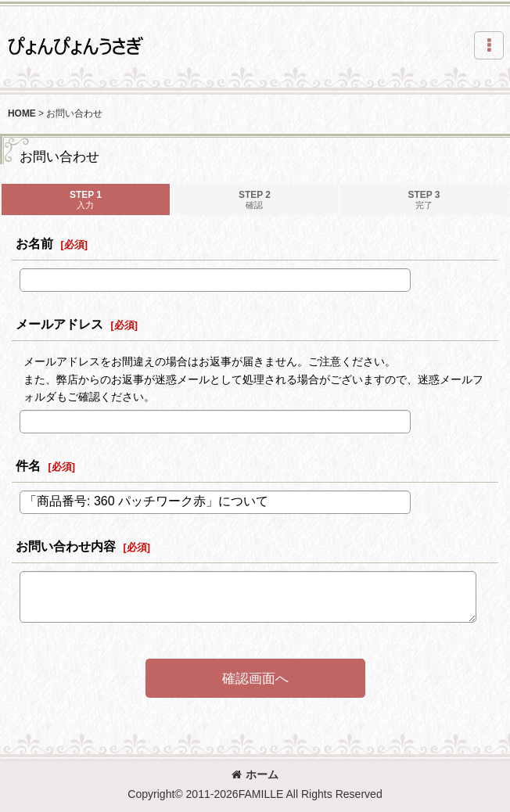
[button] (489, 45)
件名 (28, 465)
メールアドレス (59, 324)
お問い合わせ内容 (66, 546)
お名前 (34, 243)
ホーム (255, 774)
